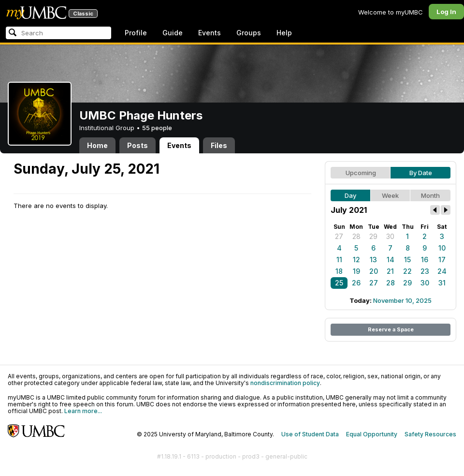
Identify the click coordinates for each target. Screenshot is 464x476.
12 (356, 260)
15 (407, 260)
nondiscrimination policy (285, 383)
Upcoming (361, 173)
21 (390, 271)
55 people (157, 128)
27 (339, 236)
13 (373, 260)
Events (210, 33)
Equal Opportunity (372, 434)
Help (284, 33)
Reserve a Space (391, 329)
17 (442, 260)
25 (339, 283)
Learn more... (83, 411)
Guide (173, 33)
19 (356, 271)
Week (390, 195)
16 (425, 260)
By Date (421, 173)
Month (430, 195)
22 (407, 271)
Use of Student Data (310, 434)
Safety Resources (430, 434)
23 (425, 271)
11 (339, 260)
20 (374, 271)
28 (356, 236)
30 (390, 236)
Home (97, 145)
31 (442, 283)
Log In (446, 12)
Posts (138, 145)
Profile (136, 33)
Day (350, 195)
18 (339, 271)
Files (219, 145)
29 (373, 236)
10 (442, 248)
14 (391, 260)
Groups (249, 33)
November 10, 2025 (402, 300)
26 (356, 283)
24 (442, 271)
